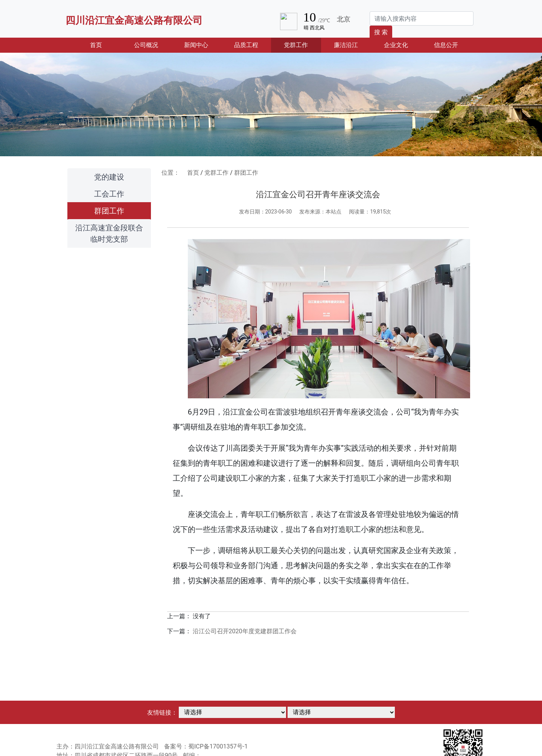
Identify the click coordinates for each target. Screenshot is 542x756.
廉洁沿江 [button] (346, 45)
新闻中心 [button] (196, 45)
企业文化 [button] (396, 45)
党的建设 (109, 177)
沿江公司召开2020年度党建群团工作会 (245, 631)
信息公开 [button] (446, 45)
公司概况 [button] (146, 45)
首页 (105, 44)
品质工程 (246, 45)
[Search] (422, 18)
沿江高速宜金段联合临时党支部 (109, 233)
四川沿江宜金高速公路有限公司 (134, 20)
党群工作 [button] (296, 45)
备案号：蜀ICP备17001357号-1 (206, 746)
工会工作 (109, 194)
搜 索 (381, 32)
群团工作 (109, 211)
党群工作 (216, 173)
